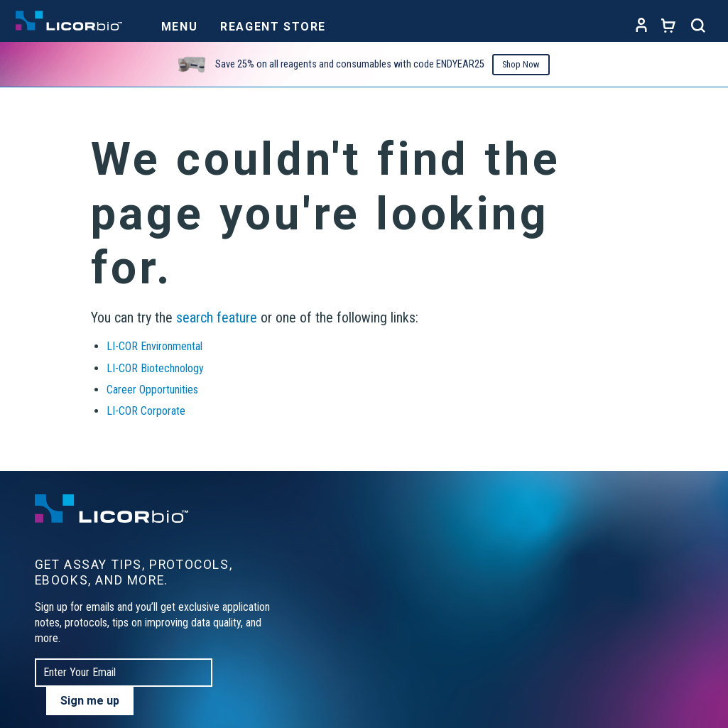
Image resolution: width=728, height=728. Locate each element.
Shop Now (521, 64)
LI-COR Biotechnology (155, 368)
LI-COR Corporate (146, 411)
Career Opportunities (152, 390)
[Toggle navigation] (179, 23)
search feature (217, 317)
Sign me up (90, 701)
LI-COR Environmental (154, 346)
